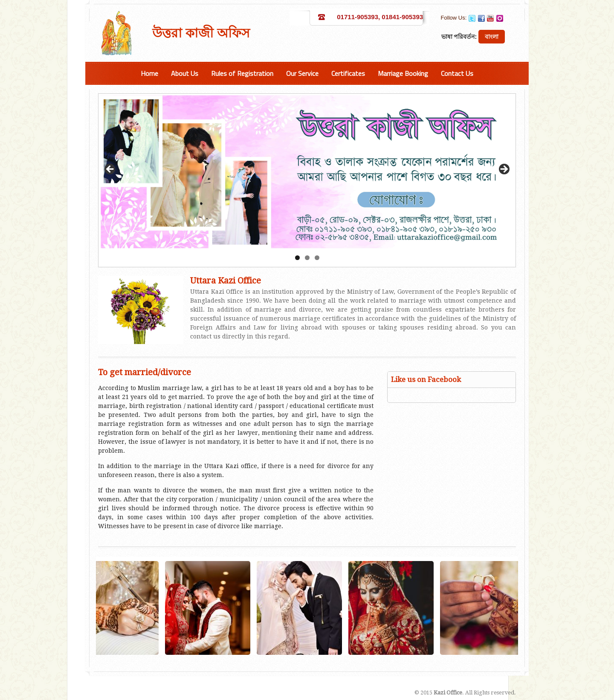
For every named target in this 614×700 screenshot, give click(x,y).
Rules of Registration (242, 73)
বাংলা (492, 37)
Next (504, 170)
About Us (185, 73)
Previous (110, 170)
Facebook (481, 18)
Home (149, 73)
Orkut (500, 18)
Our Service (302, 73)
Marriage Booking (403, 73)
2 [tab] (307, 258)
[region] (307, 172)
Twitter (472, 18)
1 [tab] (297, 258)
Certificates (348, 73)
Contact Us (457, 73)
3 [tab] (317, 258)
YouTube (490, 18)
